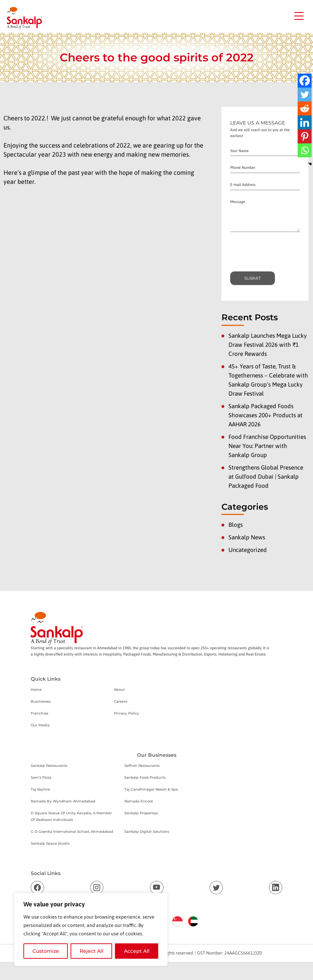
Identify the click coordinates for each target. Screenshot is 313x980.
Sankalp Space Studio (50, 843)
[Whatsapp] (305, 150)
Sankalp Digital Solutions (147, 832)
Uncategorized (248, 550)
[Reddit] (305, 109)
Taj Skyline (40, 789)
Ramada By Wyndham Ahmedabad (63, 801)
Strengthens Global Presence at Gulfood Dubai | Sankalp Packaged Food (266, 477)
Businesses (41, 701)
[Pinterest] (305, 136)
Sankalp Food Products (145, 777)
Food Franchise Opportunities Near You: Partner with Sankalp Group (267, 446)
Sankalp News (247, 537)
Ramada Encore (139, 801)
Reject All (92, 951)
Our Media (40, 725)
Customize (46, 951)
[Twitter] (305, 95)
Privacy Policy (126, 713)
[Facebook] (305, 81)
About (119, 690)
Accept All (137, 951)
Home (36, 690)
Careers (121, 701)
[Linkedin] (305, 122)
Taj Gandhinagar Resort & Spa (151, 789)
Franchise (39, 713)
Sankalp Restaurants (49, 766)
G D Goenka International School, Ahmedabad (72, 832)
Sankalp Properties (141, 813)
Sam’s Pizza (41, 777)
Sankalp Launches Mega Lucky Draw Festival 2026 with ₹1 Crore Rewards (268, 345)
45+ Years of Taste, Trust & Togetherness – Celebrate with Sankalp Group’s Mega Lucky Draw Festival (268, 380)
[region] (91, 929)
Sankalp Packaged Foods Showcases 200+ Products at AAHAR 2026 (265, 415)
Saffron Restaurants (142, 766)
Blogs (236, 525)
